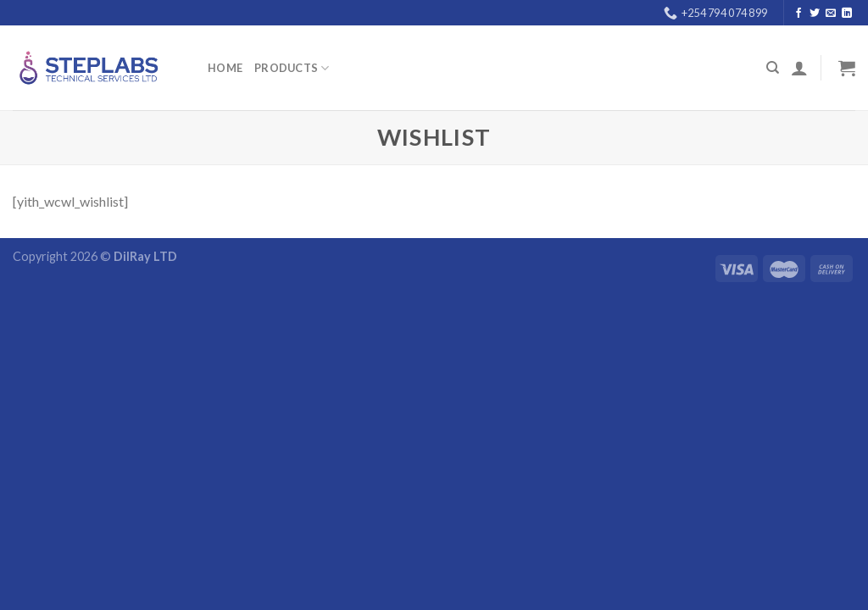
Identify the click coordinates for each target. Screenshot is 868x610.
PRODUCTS (292, 68)
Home (225, 68)
